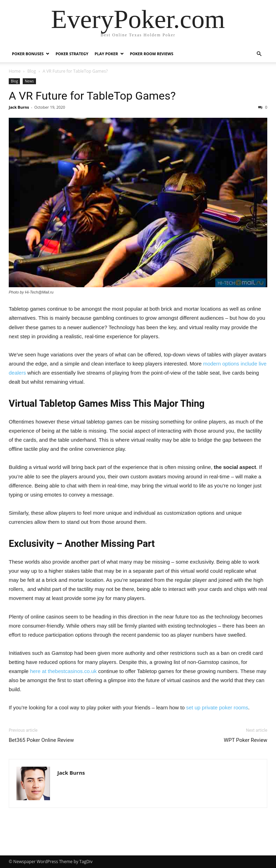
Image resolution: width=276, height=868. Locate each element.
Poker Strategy (72, 54)
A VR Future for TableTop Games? (92, 96)
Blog (32, 71)
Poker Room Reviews (152, 54)
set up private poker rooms (217, 707)
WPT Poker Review (245, 740)
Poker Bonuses (28, 54)
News (29, 81)
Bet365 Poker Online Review (41, 740)
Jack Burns (19, 107)
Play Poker (106, 54)
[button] (259, 54)
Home (15, 71)
